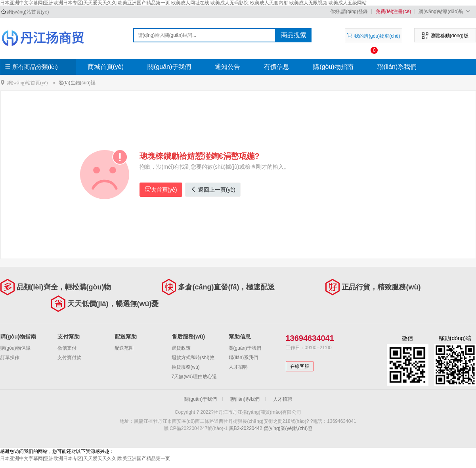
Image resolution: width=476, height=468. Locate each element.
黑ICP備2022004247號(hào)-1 (196, 428)
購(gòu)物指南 (333, 67)
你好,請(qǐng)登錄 (349, 11)
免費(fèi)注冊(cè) (393, 11)
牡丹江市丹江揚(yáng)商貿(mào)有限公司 (43, 38)
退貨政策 (181, 348)
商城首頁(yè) (106, 67)
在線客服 (300, 366)
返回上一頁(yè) (213, 189)
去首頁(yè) (161, 189)
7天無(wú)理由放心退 (194, 377)
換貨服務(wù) (186, 367)
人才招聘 (238, 367)
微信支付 (67, 348)
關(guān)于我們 (169, 67)
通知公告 (227, 67)
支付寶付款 (69, 358)
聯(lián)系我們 (397, 67)
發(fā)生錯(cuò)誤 (77, 83)
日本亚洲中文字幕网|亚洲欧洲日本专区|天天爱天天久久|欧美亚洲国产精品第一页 (85, 458)
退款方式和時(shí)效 (193, 358)
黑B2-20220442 (246, 428)
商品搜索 (294, 35)
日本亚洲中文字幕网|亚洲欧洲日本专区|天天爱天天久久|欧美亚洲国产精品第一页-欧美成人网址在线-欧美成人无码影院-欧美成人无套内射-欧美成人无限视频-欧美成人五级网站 (183, 3)
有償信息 (277, 67)
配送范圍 (124, 348)
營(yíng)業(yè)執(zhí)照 (288, 428)
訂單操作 (10, 358)
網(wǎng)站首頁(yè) (28, 12)
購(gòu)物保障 (15, 348)
